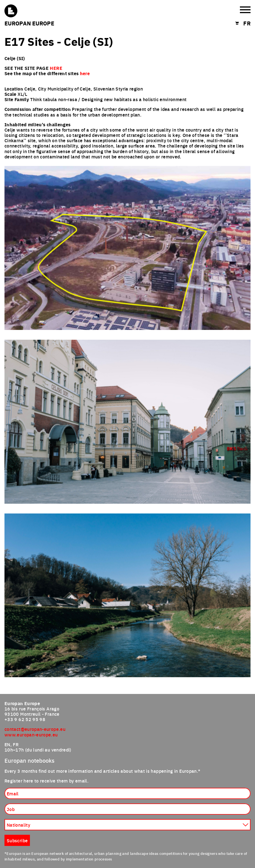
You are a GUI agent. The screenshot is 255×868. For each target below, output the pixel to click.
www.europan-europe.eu (31, 734)
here (85, 73)
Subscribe (17, 840)
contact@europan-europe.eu (35, 729)
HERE (56, 68)
